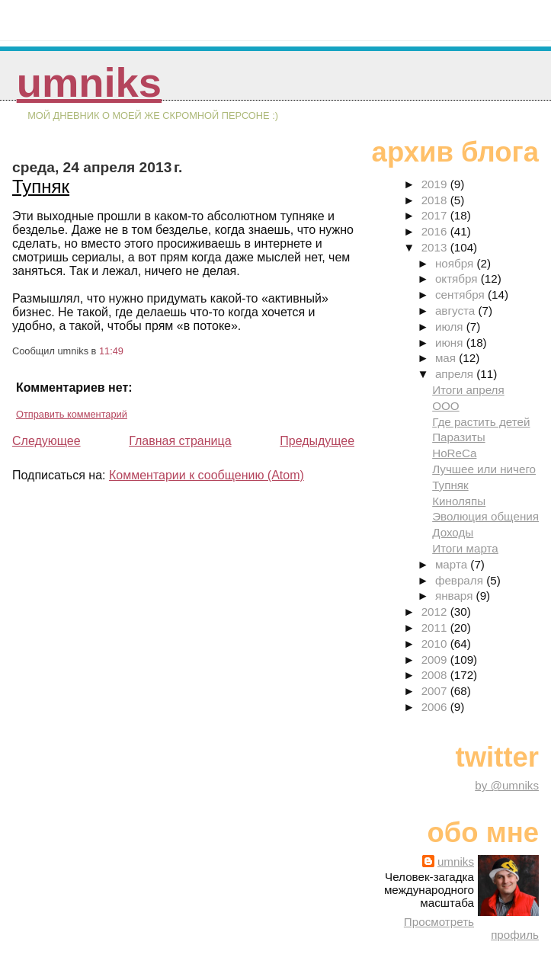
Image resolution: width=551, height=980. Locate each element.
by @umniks (507, 785)
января (456, 596)
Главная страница (180, 441)
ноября (456, 263)
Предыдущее (317, 441)
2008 (436, 675)
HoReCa (454, 453)
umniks (89, 83)
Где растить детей (481, 422)
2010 (436, 644)
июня (451, 343)
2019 (436, 184)
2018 (436, 200)
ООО (445, 406)
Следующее (46, 441)
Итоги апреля (468, 390)
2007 (436, 691)
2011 (436, 628)
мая (447, 358)
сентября (461, 295)
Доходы (453, 532)
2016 (436, 231)
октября (458, 279)
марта (453, 564)
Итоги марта (465, 548)
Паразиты (458, 437)
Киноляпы (459, 501)
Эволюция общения (485, 516)
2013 (436, 247)
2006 (436, 707)
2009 (436, 660)
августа (457, 311)
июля (451, 327)
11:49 (111, 351)
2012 (436, 612)
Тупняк (41, 186)
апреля (456, 374)
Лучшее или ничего (484, 469)
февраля (461, 580)
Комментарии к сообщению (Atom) (207, 475)
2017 (436, 215)
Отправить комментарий (72, 414)
